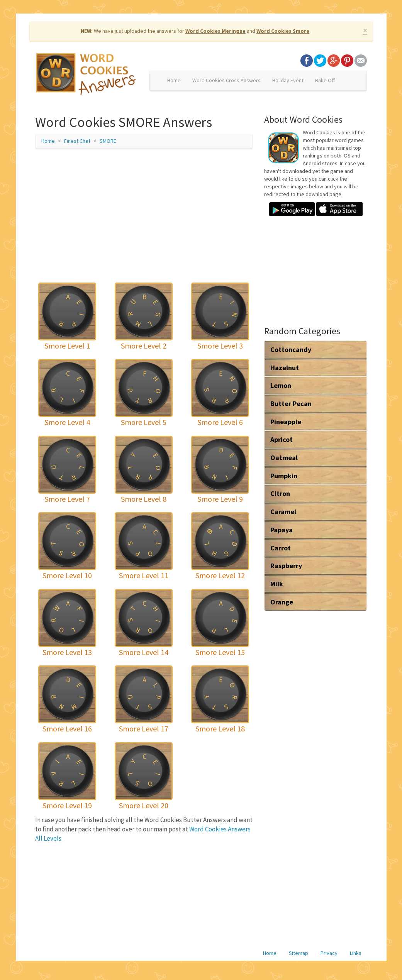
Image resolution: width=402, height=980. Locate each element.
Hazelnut (285, 368)
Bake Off (325, 80)
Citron (280, 493)
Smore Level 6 (220, 422)
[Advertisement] (144, 211)
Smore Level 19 (67, 805)
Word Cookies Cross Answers (226, 80)
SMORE (108, 141)
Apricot (282, 439)
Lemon (281, 385)
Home (174, 80)
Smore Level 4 (67, 422)
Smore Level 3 (220, 346)
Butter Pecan (291, 404)
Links (356, 953)
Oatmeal (284, 458)
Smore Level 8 (144, 499)
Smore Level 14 (144, 652)
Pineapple (286, 422)
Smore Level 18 (220, 729)
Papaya (282, 530)
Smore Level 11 (144, 575)
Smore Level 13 (67, 652)
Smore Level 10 (67, 575)
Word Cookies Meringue (215, 31)
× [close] (365, 30)
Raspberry (286, 566)
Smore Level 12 (220, 575)
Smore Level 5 (144, 422)
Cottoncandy (291, 350)
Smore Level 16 (67, 729)
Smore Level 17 (144, 729)
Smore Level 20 (144, 805)
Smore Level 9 (220, 499)
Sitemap (299, 953)
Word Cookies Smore (283, 31)
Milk (277, 584)
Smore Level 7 (67, 499)
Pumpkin (284, 476)
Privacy (329, 953)
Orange (282, 602)
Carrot (281, 548)
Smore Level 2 (144, 346)
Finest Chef (77, 141)
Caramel (283, 512)
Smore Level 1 (67, 346)
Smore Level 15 (220, 652)
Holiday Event (288, 80)
